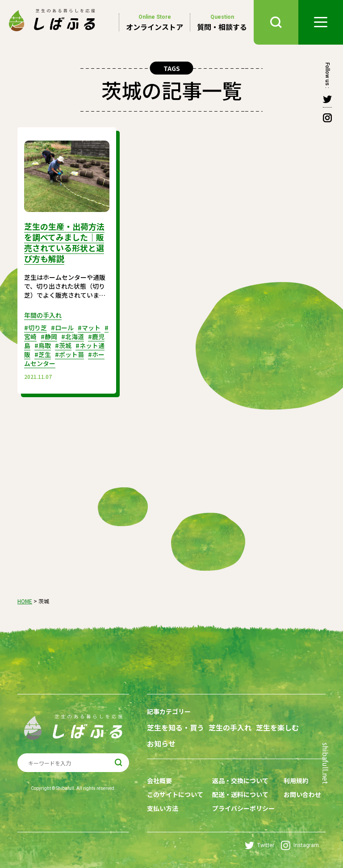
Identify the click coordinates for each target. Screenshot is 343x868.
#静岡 (49, 336)
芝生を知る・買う (176, 728)
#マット (89, 328)
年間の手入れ (43, 315)
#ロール (62, 328)
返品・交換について (240, 781)
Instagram (300, 845)
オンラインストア (155, 22)
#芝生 (43, 354)
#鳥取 (43, 345)
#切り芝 (36, 328)
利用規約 (296, 781)
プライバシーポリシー (243, 808)
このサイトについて (175, 794)
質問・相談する (222, 22)
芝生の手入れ (230, 728)
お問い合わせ (302, 794)
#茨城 (63, 345)
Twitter (259, 845)
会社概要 (159, 781)
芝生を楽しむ (277, 728)
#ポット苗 (69, 354)
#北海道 (73, 336)
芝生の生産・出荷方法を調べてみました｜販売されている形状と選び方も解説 (64, 242)
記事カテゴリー (169, 711)
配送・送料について (240, 794)
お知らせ (161, 744)
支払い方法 (163, 808)
